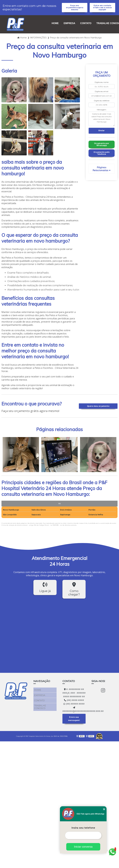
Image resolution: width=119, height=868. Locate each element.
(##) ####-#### (74, 703)
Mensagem (102, 113)
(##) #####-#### (74, 707)
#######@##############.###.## (74, 713)
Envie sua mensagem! (74, 721)
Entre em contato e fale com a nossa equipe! (102, 9)
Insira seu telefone (83, 828)
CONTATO (86, 26)
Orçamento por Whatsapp (102, 149)
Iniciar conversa (83, 847)
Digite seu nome (102, 85)
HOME (55, 26)
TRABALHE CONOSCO (39, 706)
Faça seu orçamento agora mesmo (75, 9)
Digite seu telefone (102, 104)
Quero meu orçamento (98, 409)
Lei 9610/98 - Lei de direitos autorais (63, 528)
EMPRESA (69, 26)
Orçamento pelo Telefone (102, 158)
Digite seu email (102, 94)
